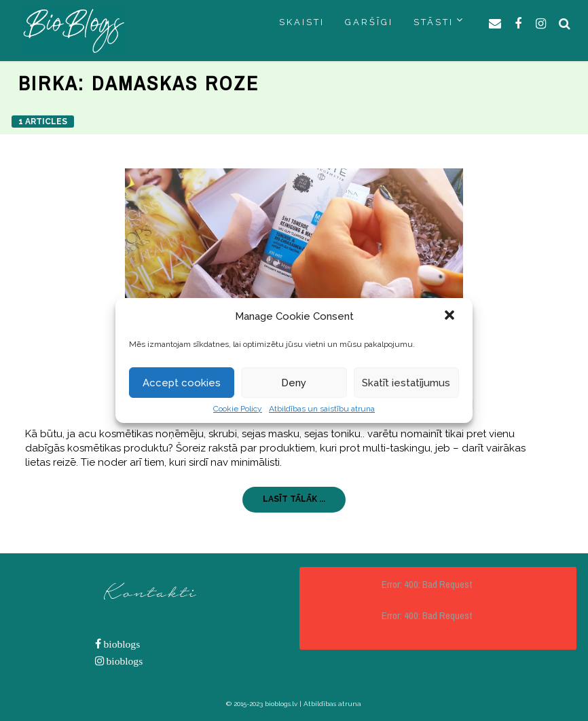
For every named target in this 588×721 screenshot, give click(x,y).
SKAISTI (302, 22)
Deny (294, 383)
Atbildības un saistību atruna (322, 409)
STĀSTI (434, 22)
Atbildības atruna (332, 704)
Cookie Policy (238, 409)
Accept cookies (182, 383)
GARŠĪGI (369, 22)
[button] (451, 316)
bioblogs (121, 644)
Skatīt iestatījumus (406, 383)
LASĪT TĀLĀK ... (294, 499)
